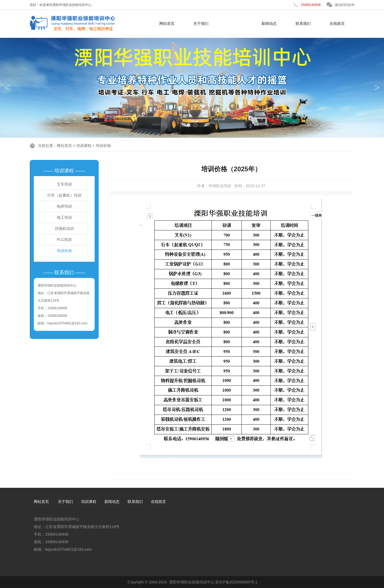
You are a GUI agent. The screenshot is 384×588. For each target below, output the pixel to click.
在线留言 (337, 23)
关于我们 (201, 23)
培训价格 (103, 146)
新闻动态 (269, 23)
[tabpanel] (192, 88)
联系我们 (303, 23)
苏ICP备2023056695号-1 (236, 582)
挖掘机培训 (64, 229)
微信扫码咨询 (345, 5)
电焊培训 (64, 206)
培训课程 (235, 23)
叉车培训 (64, 184)
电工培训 (64, 217)
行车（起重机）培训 (64, 195)
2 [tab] (196, 125)
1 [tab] (188, 125)
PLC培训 (64, 240)
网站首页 (167, 23)
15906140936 (311, 5)
